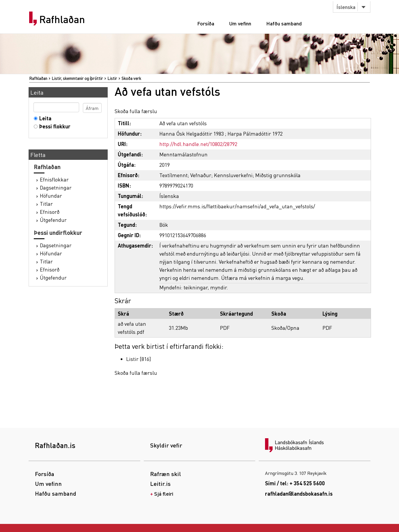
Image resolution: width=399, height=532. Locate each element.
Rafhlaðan (62, 19)
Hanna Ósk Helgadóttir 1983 (192, 133)
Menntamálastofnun (183, 154)
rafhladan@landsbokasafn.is (299, 493)
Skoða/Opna (285, 328)
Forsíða (206, 23)
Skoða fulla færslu (136, 111)
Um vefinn (240, 23)
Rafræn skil (166, 474)
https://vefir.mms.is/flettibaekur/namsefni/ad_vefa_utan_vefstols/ (237, 206)
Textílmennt (174, 175)
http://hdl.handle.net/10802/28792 (198, 144)
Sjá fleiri (164, 493)
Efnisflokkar (54, 179)
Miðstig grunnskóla (278, 175)
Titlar (46, 204)
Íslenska (346, 7)
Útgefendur (53, 220)
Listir (112, 78)
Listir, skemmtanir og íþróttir (77, 78)
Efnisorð (50, 212)
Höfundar (51, 195)
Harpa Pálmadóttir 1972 (255, 133)
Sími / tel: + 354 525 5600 (295, 483)
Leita (44, 118)
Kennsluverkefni (233, 175)
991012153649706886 (183, 235)
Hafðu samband (284, 23)
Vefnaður (201, 175)
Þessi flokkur (54, 126)
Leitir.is (160, 484)
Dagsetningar (56, 187)
